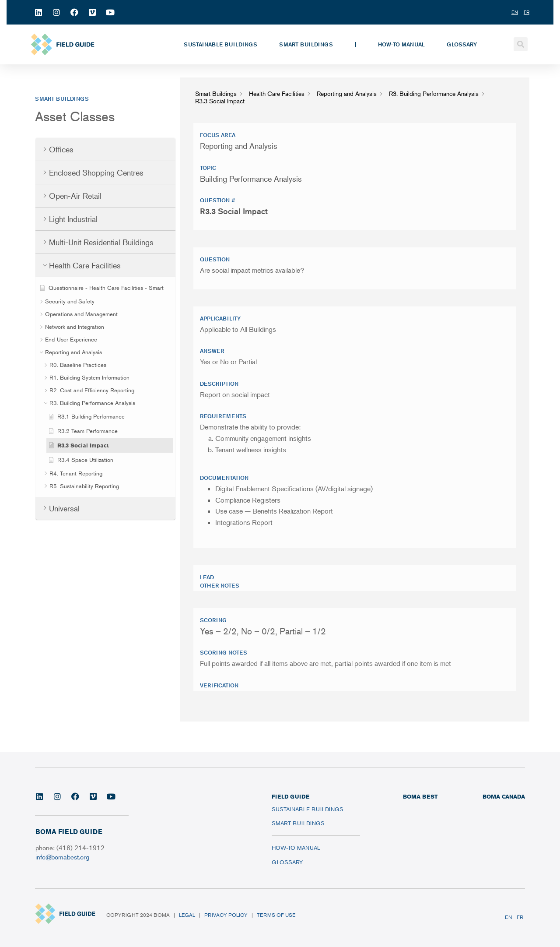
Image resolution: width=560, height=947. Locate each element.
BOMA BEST (420, 796)
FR (520, 917)
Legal (187, 915)
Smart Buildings (306, 44)
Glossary (462, 44)
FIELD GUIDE (290, 796)
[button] (521, 44)
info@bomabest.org (62, 857)
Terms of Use (276, 915)
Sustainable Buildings (220, 44)
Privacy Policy (226, 915)
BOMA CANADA (504, 796)
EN (509, 917)
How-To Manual (401, 44)
